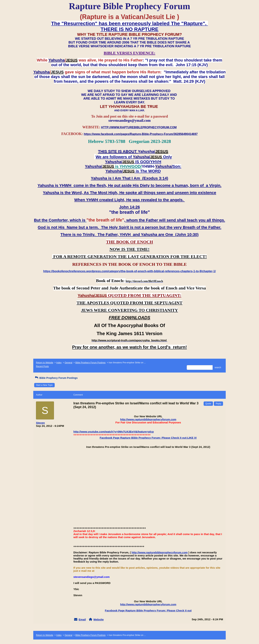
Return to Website (45, 363)
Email (82, 619)
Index (59, 363)
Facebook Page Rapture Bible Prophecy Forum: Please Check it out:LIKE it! (148, 438)
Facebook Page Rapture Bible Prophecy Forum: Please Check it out (148, 610)
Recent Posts (42, 366)
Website (98, 619)
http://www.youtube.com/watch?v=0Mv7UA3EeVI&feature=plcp (114, 432)
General (68, 363)
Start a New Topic (44, 385)
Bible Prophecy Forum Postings (90, 363)
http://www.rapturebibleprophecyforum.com (148, 419)
